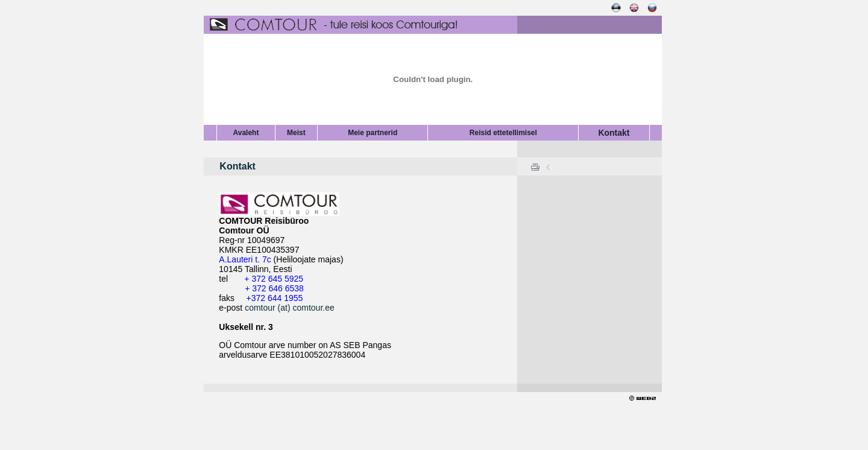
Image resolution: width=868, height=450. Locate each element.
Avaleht (246, 133)
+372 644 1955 (274, 298)
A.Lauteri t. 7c (245, 259)
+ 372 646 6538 (274, 288)
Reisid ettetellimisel (503, 133)
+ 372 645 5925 (274, 279)
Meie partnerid (373, 133)
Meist (296, 133)
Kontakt (614, 133)
